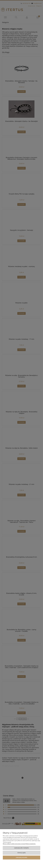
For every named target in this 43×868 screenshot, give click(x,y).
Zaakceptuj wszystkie (22, 857)
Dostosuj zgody (21, 853)
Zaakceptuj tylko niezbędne (21, 848)
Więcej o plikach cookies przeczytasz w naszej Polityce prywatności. (19, 844)
